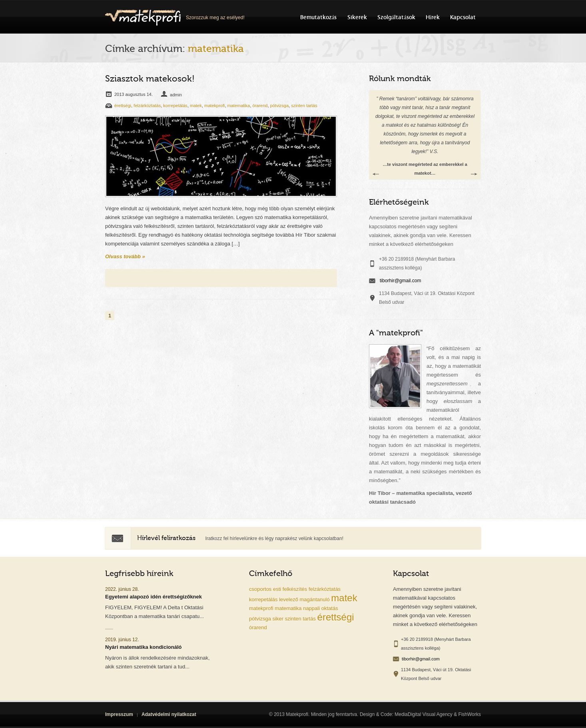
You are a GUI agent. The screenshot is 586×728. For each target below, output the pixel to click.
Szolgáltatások (396, 17)
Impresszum (119, 714)
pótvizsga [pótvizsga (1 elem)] (260, 619)
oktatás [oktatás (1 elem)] (330, 608)
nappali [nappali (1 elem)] (311, 608)
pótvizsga (279, 106)
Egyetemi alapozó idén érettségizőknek (153, 597)
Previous (376, 174)
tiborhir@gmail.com (401, 281)
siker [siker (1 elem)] (278, 619)
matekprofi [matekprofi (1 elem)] (261, 608)
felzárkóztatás (147, 106)
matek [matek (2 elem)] (344, 598)
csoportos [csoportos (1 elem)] (260, 589)
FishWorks (470, 714)
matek (196, 106)
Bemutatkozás (319, 17)
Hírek (433, 17)
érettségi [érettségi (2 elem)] (336, 617)
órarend (260, 106)
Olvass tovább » (125, 256)
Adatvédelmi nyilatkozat (169, 714)
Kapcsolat (463, 17)
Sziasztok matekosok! (150, 79)
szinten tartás (304, 106)
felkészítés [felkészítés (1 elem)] (295, 589)
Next (474, 174)
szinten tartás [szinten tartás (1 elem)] (300, 619)
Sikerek (357, 17)
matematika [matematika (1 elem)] (288, 608)
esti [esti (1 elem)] (277, 589)
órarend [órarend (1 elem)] (258, 627)
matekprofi (214, 106)
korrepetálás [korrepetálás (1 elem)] (263, 599)
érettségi (123, 106)
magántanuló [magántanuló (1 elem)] (315, 599)
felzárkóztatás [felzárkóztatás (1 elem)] (325, 589)
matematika (239, 106)
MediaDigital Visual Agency (424, 714)
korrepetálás (175, 106)
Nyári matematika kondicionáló (143, 647)
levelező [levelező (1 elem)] (289, 599)
